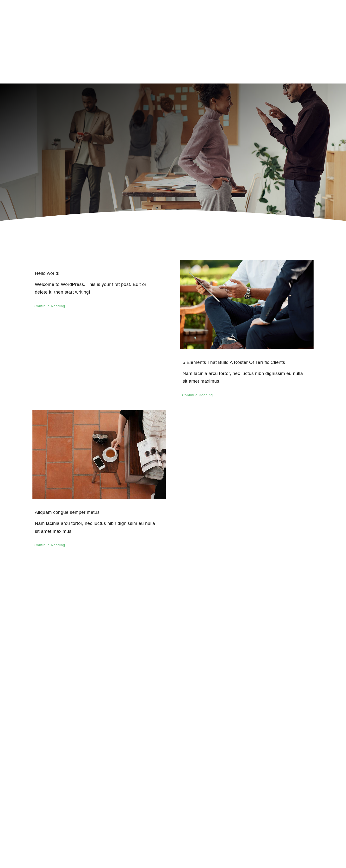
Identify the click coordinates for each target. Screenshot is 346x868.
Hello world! (47, 273)
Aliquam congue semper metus (67, 512)
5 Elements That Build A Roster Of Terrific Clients (234, 362)
